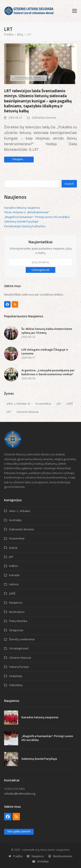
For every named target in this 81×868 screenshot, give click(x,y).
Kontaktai (40, 861)
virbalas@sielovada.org (20, 793)
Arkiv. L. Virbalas (20, 511)
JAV (59, 404)
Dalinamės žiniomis (44, 118)
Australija (15, 520)
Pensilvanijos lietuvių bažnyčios (25, 226)
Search (69, 184)
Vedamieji (16, 676)
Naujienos (16, 603)
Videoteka (16, 685)
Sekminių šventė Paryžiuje (21, 221)
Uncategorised (19, 648)
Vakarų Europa (19, 667)
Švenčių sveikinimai (22, 639)
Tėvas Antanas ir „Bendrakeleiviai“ (27, 212)
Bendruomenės (60, 856)
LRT (9, 412)
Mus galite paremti (19, 831)
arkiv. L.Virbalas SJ (18, 404)
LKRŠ (70, 404)
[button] (75, 11)
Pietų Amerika (18, 621)
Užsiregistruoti (40, 270)
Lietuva (14, 584)
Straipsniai (16, 630)
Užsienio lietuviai (28, 412)
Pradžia (16, 856)
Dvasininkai (43, 404)
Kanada (14, 575)
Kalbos (14, 566)
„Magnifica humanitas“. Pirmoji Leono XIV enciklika (37, 217)
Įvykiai (13, 548)
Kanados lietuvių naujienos (22, 208)
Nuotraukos (17, 612)
